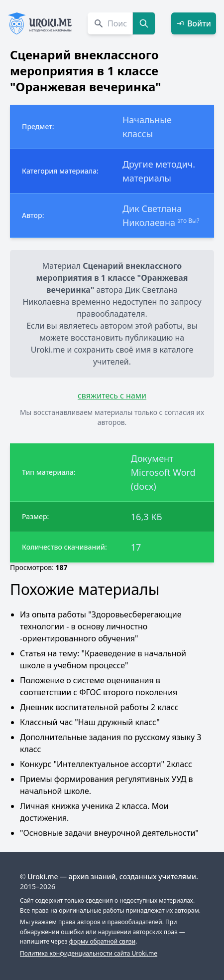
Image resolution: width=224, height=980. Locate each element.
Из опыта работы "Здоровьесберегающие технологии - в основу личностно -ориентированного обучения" (101, 626)
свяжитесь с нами (112, 395)
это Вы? (189, 221)
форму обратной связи (102, 941)
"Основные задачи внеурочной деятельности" (109, 833)
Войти (194, 23)
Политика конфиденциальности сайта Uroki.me (89, 953)
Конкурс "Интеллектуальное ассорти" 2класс (106, 764)
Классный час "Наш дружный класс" (90, 722)
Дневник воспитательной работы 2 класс (99, 707)
